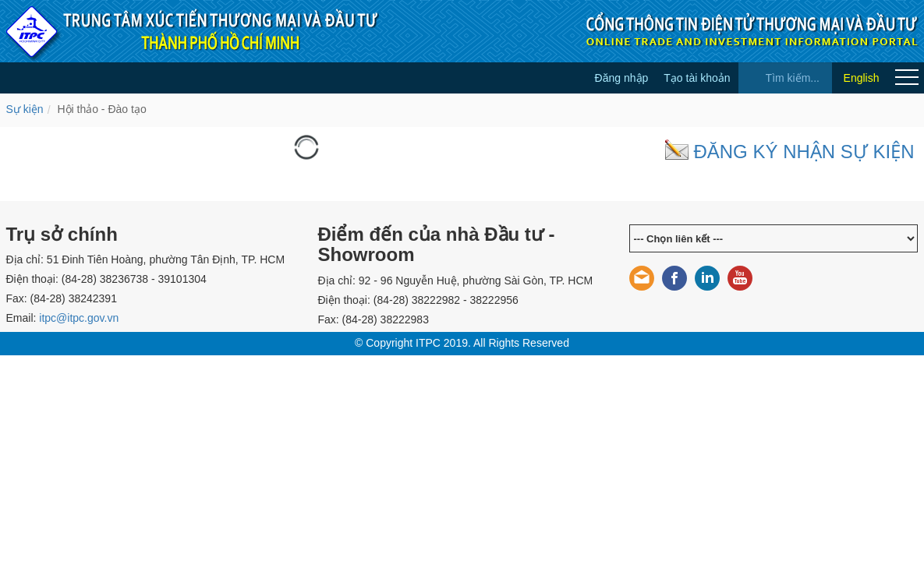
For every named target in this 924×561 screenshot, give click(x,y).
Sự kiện (25, 109)
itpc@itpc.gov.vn (79, 318)
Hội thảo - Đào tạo (101, 109)
